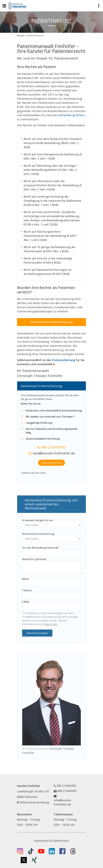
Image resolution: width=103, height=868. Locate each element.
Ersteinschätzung (63, 360)
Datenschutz (51, 624)
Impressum (41, 841)
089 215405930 (53, 447)
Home (20, 36)
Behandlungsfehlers (72, 115)
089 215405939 (67, 791)
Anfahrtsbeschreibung (33, 802)
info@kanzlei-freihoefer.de (63, 802)
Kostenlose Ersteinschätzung (52, 322)
